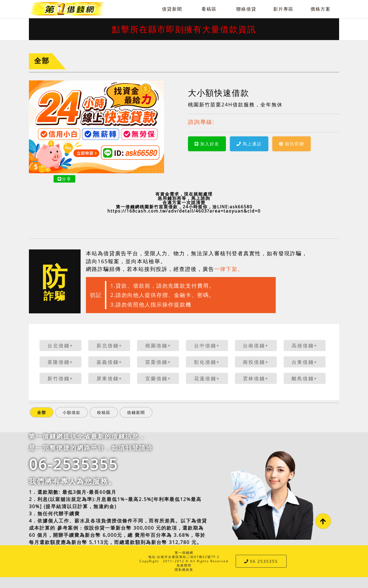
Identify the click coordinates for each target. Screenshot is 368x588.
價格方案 (321, 9)
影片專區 (283, 9)
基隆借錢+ (60, 362)
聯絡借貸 (246, 9)
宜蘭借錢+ (158, 378)
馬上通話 (249, 144)
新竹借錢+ (60, 378)
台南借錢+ (256, 345)
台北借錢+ (60, 345)
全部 (42, 61)
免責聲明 (184, 565)
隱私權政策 (184, 570)
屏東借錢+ (109, 378)
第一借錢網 (184, 553)
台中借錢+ (207, 345)
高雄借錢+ (305, 345)
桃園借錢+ (158, 345)
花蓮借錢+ (207, 378)
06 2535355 (261, 561)
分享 (64, 179)
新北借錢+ (109, 345)
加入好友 (207, 144)
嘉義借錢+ (109, 362)
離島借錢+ (305, 378)
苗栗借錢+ (158, 362)
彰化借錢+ (207, 362)
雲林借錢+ (256, 378)
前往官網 (292, 144)
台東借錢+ (305, 362)
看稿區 (209, 9)
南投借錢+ (256, 362)
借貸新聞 (172, 9)
